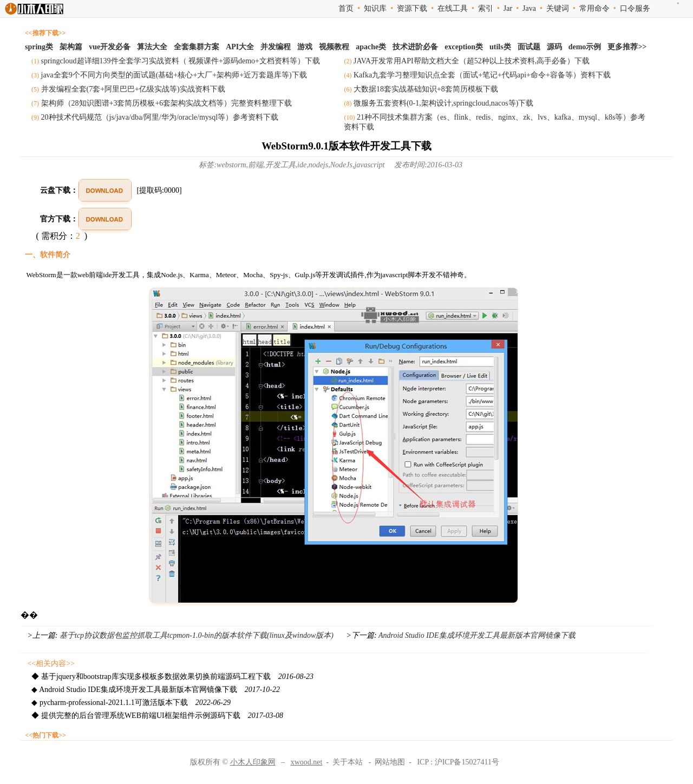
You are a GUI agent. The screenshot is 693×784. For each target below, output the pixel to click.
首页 (346, 8)
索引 (486, 8)
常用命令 (594, 8)
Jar (508, 8)
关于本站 (348, 762)
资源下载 (412, 8)
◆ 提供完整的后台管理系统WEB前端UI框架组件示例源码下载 (157, 716)
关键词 (558, 8)
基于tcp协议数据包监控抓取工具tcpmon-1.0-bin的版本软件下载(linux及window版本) (197, 635)
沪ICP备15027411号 (467, 762)
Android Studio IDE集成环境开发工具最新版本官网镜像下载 (476, 635)
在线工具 (453, 8)
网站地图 (390, 762)
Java (529, 8)
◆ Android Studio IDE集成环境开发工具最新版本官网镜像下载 (156, 690)
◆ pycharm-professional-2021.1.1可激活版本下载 (131, 703)
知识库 (375, 8)
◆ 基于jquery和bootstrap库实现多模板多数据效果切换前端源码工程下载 (172, 677)
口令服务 (635, 8)
